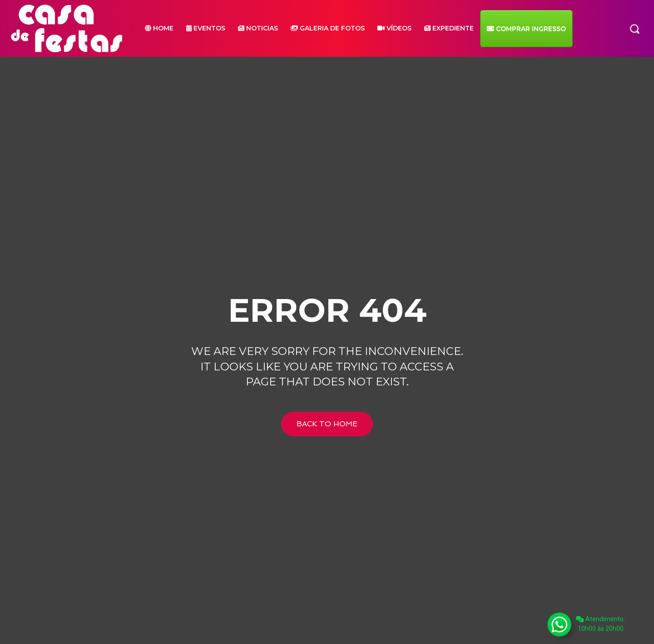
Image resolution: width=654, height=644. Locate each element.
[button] (634, 28)
